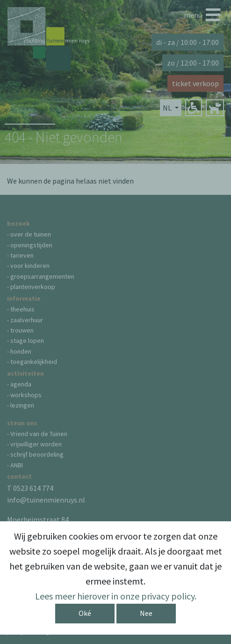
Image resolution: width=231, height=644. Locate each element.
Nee (146, 613)
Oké (85, 613)
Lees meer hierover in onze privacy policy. (116, 596)
